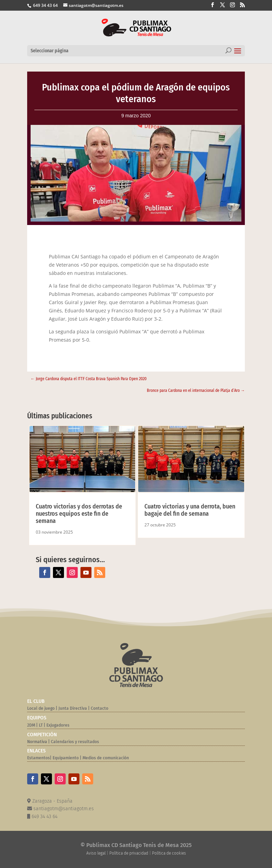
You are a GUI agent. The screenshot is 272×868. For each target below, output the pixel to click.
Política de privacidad (129, 853)
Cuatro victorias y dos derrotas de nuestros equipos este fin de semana (79, 514)
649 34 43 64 (45, 5)
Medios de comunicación (106, 758)
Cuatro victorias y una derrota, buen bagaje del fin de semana (190, 510)
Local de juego (41, 708)
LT (41, 725)
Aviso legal (96, 853)
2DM (31, 725)
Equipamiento (66, 758)
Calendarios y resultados (75, 742)
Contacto (100, 708)
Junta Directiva (72, 708)
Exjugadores (58, 725)
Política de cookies (169, 853)
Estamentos (39, 758)
